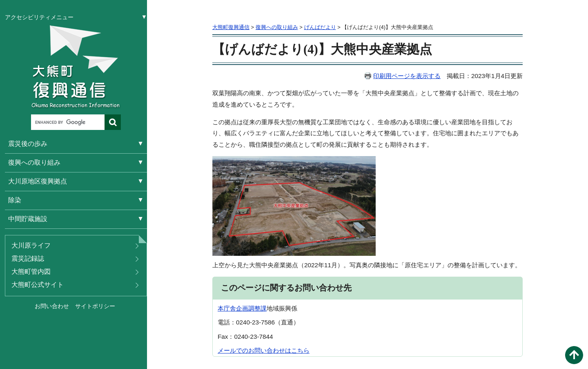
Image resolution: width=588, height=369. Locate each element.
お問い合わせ (52, 306)
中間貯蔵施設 (28, 219)
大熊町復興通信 (231, 27)
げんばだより (320, 27)
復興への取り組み (34, 162)
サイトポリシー (95, 306)
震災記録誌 (28, 258)
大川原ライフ (31, 245)
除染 (15, 200)
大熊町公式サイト (38, 285)
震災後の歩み (28, 144)
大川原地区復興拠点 (38, 181)
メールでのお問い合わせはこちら (264, 350)
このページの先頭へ (574, 355)
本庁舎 (227, 308)
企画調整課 (251, 308)
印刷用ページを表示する (407, 76)
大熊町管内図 (31, 272)
